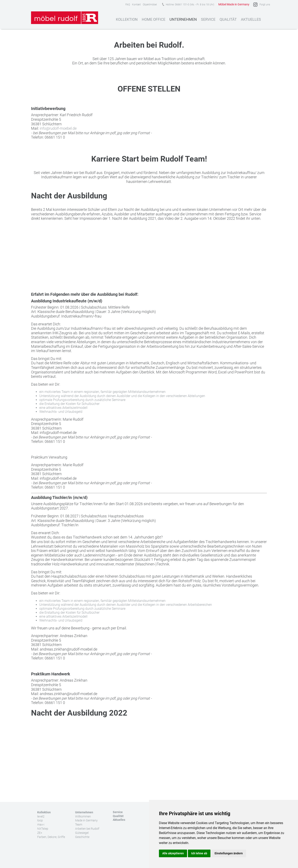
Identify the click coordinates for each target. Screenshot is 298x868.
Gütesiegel (82, 833)
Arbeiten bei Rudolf (87, 829)
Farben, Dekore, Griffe (51, 837)
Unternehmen (183, 19)
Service (208, 19)
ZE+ (40, 833)
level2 (41, 816)
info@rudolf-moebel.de (58, 128)
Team (79, 825)
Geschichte (82, 837)
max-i (41, 825)
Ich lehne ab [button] (199, 853)
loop (40, 820)
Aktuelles (251, 19)
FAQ (128, 5)
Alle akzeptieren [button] (173, 853)
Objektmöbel (150, 5)
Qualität (228, 19)
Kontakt (136, 5)
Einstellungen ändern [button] (229, 853)
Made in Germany (86, 820)
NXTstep (43, 829)
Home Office (154, 19)
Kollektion (127, 19)
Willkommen (83, 816)
